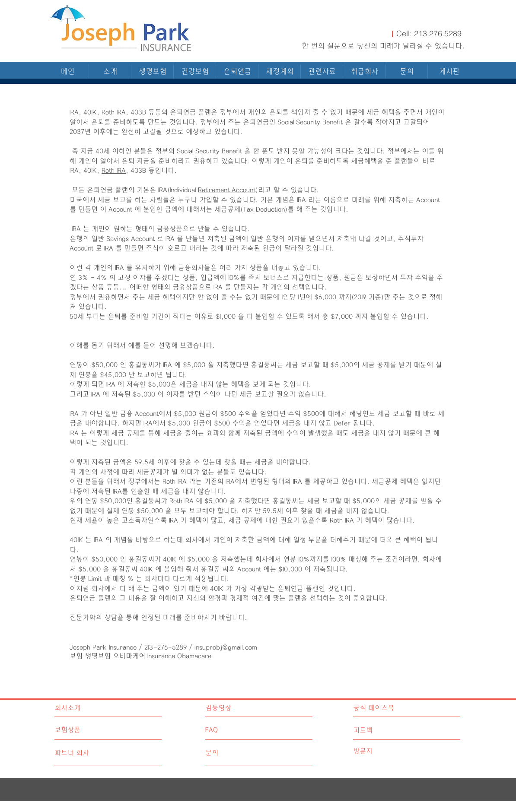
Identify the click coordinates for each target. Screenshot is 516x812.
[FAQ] (230, 730)
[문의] (238, 753)
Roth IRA (114, 171)
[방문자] (392, 751)
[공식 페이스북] (392, 708)
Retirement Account (227, 190)
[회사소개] (92, 708)
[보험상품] (87, 730)
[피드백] (392, 731)
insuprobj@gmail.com (226, 647)
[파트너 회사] (87, 753)
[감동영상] (243, 708)
